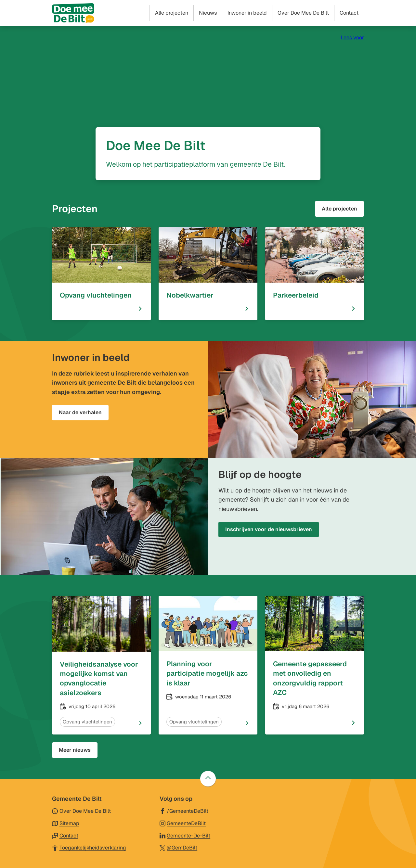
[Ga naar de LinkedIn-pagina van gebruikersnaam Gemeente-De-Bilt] (185, 835)
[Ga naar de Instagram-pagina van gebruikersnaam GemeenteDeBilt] (183, 823)
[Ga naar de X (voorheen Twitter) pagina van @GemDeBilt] (179, 847)
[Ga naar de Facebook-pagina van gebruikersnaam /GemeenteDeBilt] (184, 811)
